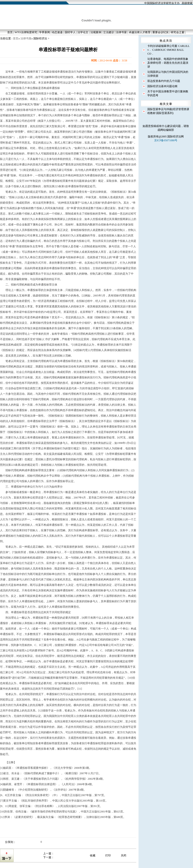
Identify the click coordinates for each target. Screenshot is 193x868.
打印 (108, 855)
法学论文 (83, 32)
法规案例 (96, 32)
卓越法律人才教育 (140, 32)
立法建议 (109, 32)
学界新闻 (45, 32)
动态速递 (57, 32)
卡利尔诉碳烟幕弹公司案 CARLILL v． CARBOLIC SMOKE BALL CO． (168, 50)
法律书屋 (121, 32)
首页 (10, 32)
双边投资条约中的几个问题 (164, 81)
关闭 (124, 855)
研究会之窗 (178, 32)
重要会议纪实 (161, 32)
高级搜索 (187, 3)
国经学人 (70, 32)
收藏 (93, 855)
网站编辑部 (167, 130)
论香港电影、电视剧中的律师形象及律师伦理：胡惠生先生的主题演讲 (168, 63)
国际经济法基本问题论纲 (162, 86)
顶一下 (7, 859)
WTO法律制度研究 (26, 32)
